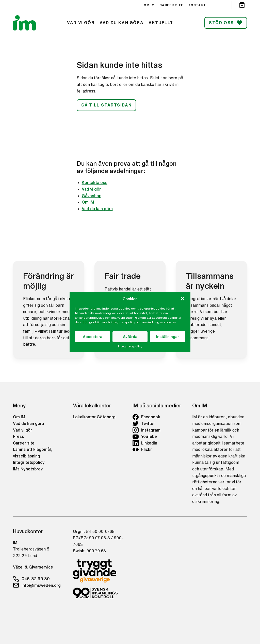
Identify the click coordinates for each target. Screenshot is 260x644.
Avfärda (130, 337)
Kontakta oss (95, 182)
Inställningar (168, 337)
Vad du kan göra (97, 209)
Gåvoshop (92, 196)
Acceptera (93, 337)
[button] (183, 299)
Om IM (88, 202)
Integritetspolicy (130, 346)
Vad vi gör (91, 189)
